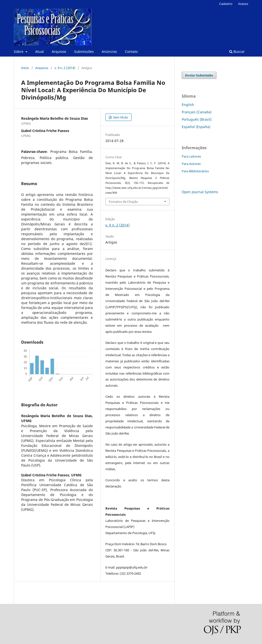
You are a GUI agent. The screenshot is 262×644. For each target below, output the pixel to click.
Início (25, 68)
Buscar (237, 51)
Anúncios (109, 51)
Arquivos (59, 51)
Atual (40, 51)
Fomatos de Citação (123, 202)
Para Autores (191, 164)
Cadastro (226, 4)
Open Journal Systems (200, 192)
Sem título (120, 117)
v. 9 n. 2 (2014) (65, 68)
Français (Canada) (197, 112)
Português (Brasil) (197, 119)
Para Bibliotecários (195, 171)
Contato (131, 51)
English (188, 105)
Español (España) (196, 127)
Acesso (243, 4)
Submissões (84, 51)
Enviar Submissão (199, 75)
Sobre (19, 51)
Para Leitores (191, 156)
